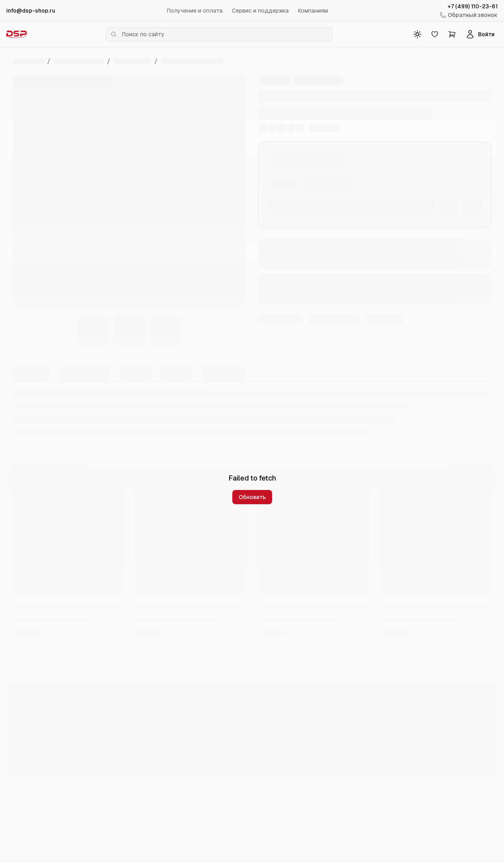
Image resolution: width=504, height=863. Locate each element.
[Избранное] (435, 34)
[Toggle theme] (417, 34)
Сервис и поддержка (260, 11)
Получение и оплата (195, 11)
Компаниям (313, 11)
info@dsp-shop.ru (31, 11)
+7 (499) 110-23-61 (473, 6)
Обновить (252, 497)
